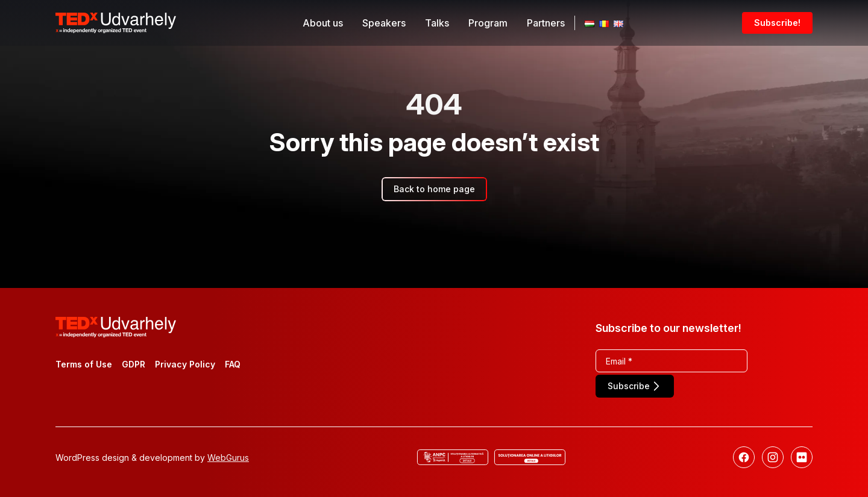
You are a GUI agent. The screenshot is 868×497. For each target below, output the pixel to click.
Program (488, 23)
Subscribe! (777, 23)
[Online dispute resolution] (530, 457)
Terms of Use (84, 364)
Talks (437, 23)
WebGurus (228, 458)
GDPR (134, 364)
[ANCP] (453, 457)
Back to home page (434, 189)
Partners (546, 23)
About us (323, 23)
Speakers (384, 23)
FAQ (233, 364)
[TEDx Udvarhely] (116, 22)
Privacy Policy (185, 364)
